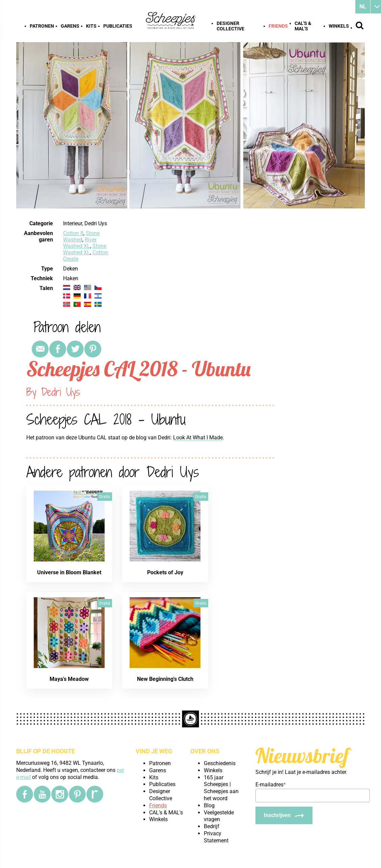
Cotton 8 (73, 233)
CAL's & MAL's (303, 26)
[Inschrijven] (284, 815)
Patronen (42, 26)
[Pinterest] (77, 794)
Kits (91, 26)
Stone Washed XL (85, 249)
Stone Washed (81, 236)
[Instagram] (60, 794)
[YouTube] (42, 794)
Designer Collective (230, 26)
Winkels (339, 26)
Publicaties (118, 26)
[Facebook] (25, 794)
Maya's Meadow (69, 679)
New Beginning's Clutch (165, 679)
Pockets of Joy (165, 572)
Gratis (105, 497)
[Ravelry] (95, 794)
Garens (70, 26)
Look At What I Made (198, 438)
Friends (278, 26)
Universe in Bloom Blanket (69, 572)
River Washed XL (80, 243)
